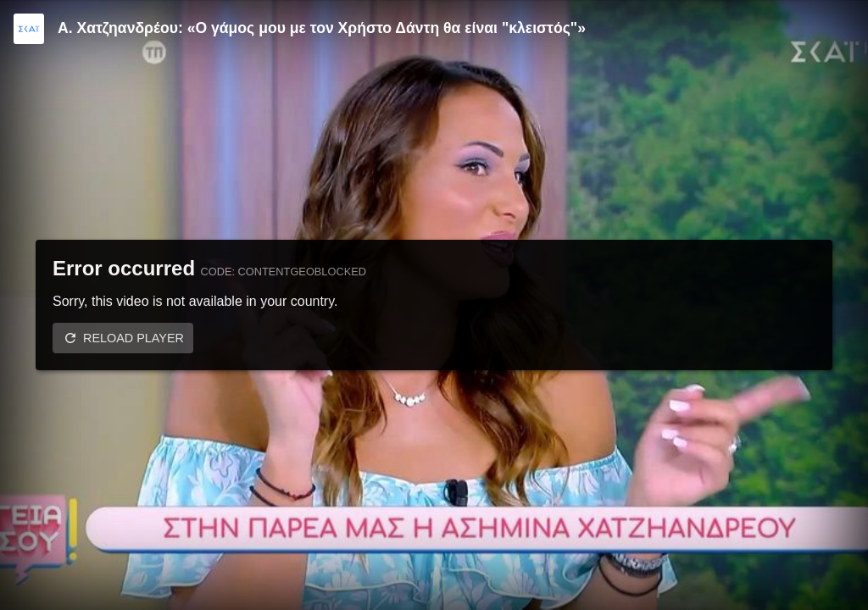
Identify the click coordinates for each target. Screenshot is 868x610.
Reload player (134, 338)
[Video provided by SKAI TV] (29, 29)
